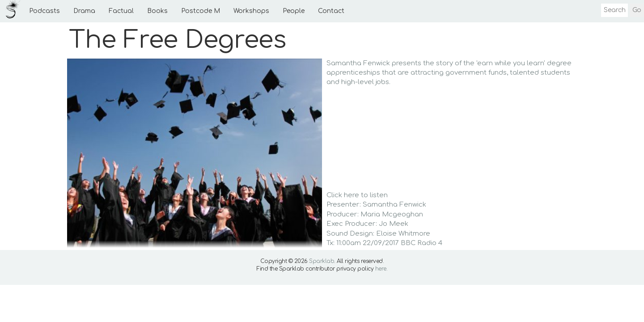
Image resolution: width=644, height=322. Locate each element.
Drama (84, 11)
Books (157, 11)
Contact (331, 11)
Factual (121, 11)
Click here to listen (357, 195)
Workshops (251, 11)
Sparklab (322, 261)
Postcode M (201, 11)
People (294, 11)
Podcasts (44, 11)
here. (381, 269)
